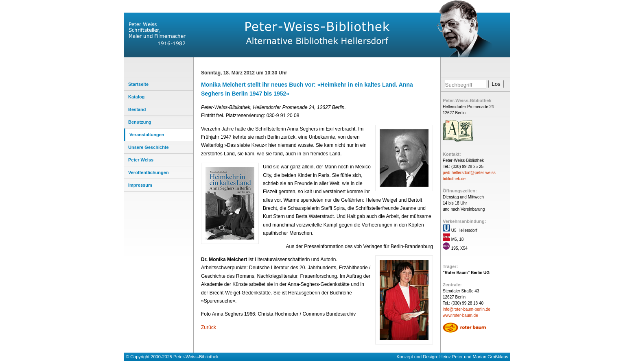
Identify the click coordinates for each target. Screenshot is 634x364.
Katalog (136, 97)
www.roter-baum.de (460, 315)
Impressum (140, 185)
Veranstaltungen (147, 135)
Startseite (138, 84)
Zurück (209, 327)
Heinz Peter (451, 357)
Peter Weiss (141, 160)
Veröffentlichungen (149, 172)
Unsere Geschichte (149, 147)
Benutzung (140, 122)
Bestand (137, 109)
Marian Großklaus (491, 357)
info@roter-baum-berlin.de (467, 309)
